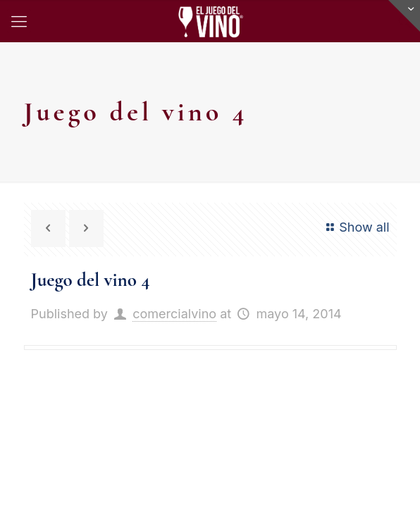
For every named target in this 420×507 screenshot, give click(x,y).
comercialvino (174, 314)
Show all (355, 227)
